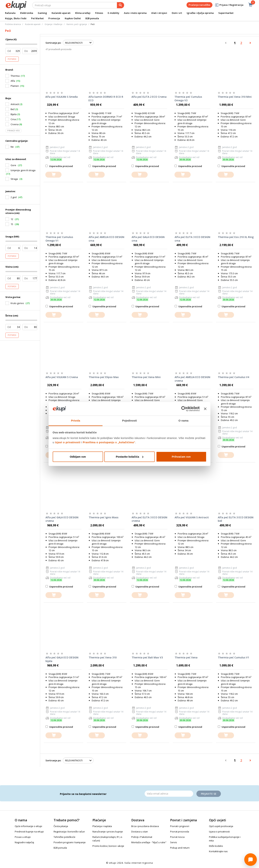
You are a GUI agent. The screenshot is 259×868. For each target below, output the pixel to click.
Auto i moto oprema (135, 13)
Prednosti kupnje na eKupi (29, 832)
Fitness (99, 13)
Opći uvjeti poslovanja (221, 826)
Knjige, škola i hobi (16, 18)
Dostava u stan (140, 832)
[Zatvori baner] (205, 409)
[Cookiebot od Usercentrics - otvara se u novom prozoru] (184, 409)
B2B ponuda (92, 18)
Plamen (15, 86)
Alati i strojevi (159, 13)
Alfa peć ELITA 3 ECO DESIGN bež (236, 519)
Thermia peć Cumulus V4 (233, 377)
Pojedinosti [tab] (129, 421)
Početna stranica (13, 24)
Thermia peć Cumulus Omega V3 (188, 99)
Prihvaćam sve (181, 457)
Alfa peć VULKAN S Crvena (62, 377)
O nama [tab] (183, 421)
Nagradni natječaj (24, 842)
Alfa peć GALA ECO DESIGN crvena (62, 519)
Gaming (42, 13)
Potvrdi (12, 59)
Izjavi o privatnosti (68, 442)
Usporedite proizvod (59, 166)
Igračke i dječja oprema (200, 13)
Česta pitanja (61, 826)
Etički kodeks (216, 846)
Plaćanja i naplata (102, 826)
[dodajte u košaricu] (53, 175)
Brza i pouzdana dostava (145, 826)
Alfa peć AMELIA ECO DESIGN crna (106, 239)
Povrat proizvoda (180, 832)
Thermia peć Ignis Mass (104, 517)
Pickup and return (180, 848)
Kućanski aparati (61, 13)
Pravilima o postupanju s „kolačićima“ (109, 442)
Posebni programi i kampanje (70, 842)
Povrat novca (177, 837)
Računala (10, 13)
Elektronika (27, 13)
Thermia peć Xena (186, 657)
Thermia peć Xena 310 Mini (235, 97)
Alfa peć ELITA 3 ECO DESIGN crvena (149, 519)
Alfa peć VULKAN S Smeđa (62, 97)
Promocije (54, 18)
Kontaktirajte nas (218, 851)
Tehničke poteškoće (64, 837)
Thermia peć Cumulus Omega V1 (59, 239)
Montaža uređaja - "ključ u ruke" (149, 842)
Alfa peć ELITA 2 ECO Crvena (149, 97)
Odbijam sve (78, 457)
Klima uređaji (83, 13)
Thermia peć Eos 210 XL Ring (236, 237)
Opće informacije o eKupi (28, 826)
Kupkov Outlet (73, 18)
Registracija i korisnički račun (69, 832)
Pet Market (37, 18)
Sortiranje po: (53, 43)
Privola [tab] (76, 421)
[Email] (169, 794)
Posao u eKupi (23, 837)
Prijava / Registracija (229, 5)
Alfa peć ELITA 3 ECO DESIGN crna (192, 239)
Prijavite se (209, 794)
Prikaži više (13, 131)
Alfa (13, 81)
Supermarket (226, 13)
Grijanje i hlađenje (54, 24)
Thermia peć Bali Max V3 (147, 657)
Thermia (15, 76)
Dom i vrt (177, 13)
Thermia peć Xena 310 (103, 657)
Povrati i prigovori (180, 826)
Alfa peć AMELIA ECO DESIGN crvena (192, 379)
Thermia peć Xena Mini (146, 377)
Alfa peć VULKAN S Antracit (192, 517)
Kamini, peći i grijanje (77, 24)
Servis (174, 842)
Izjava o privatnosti (219, 832)
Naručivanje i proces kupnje (108, 832)
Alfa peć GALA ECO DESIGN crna (148, 239)
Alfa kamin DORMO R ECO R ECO (106, 99)
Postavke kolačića (130, 457)
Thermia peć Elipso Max (104, 377)
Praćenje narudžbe (199, 5)
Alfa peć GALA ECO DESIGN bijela (62, 659)
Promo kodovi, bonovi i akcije (108, 846)
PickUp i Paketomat (142, 837)
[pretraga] (121, 5)
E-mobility (113, 13)
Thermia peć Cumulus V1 (233, 657)
